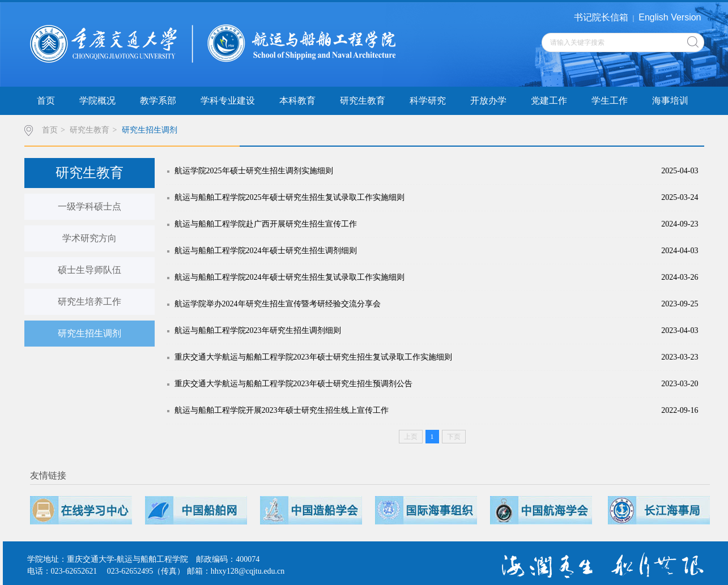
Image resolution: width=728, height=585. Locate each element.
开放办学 (488, 101)
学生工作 (610, 101)
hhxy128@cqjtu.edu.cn (248, 571)
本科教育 (297, 101)
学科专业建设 (228, 101)
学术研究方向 (90, 238)
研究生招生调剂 (150, 130)
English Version (670, 17)
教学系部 (158, 101)
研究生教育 (363, 101)
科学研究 (428, 101)
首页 (46, 101)
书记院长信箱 (601, 17)
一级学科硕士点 (90, 206)
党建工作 (549, 101)
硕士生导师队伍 (90, 270)
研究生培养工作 (90, 302)
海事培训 (670, 101)
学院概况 (97, 101)
